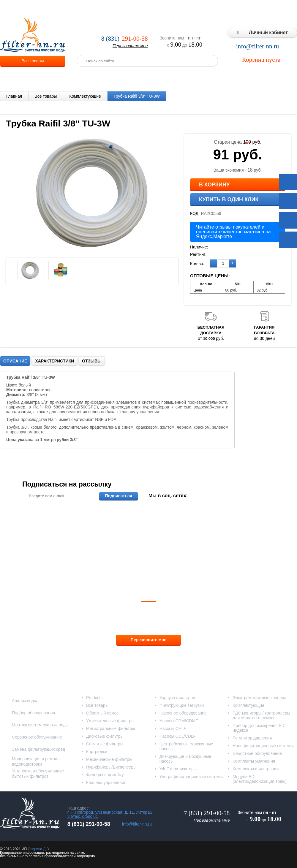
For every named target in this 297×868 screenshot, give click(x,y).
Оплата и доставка (133, 9)
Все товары (33, 61)
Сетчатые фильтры (105, 744)
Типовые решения (230, 9)
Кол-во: (197, 264)
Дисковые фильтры (105, 736)
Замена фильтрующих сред (38, 749)
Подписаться (119, 496)
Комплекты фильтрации (256, 769)
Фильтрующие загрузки (182, 705)
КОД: (195, 213)
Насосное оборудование (183, 713)
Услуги (101, 9)
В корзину (214, 185)
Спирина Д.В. (39, 849)
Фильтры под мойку (105, 775)
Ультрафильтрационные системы (192, 777)
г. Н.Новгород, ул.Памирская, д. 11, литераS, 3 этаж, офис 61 (111, 814)
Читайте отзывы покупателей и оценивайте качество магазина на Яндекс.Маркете (233, 232)
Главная (14, 96)
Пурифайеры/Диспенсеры (111, 767)
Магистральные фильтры (110, 728)
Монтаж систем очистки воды (40, 725)
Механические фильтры (109, 759)
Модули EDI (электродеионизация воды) (260, 779)
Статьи (262, 9)
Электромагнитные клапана (259, 698)
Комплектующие (85, 96)
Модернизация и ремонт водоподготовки (35, 761)
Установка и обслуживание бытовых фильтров (38, 774)
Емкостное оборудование (257, 753)
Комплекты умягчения (254, 761)
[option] (30, 270)
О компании (76, 9)
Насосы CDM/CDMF (179, 721)
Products (94, 698)
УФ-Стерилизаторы (178, 769)
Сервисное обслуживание (37, 737)
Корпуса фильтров (177, 698)
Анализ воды (24, 701)
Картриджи (97, 752)
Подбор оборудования (33, 713)
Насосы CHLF (173, 728)
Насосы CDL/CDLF (178, 736)
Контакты (285, 9)
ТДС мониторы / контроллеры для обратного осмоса (261, 715)
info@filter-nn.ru (257, 46)
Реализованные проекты (182, 9)
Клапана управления (106, 783)
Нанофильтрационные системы (263, 746)
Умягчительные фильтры (110, 721)
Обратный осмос (102, 713)
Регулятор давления (252, 738)
